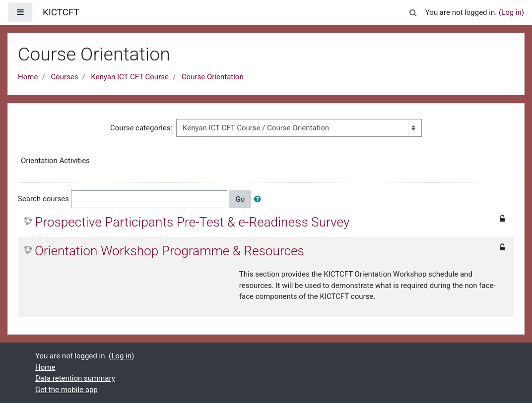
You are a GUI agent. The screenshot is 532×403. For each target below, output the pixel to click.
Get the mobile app (66, 390)
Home (28, 77)
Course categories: (141, 128)
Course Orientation (213, 77)
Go (240, 199)
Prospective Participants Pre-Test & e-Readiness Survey (192, 222)
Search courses (43, 199)
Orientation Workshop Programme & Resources (169, 251)
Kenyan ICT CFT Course (130, 77)
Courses (64, 77)
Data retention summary (75, 378)
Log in (511, 12)
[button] (413, 11)
